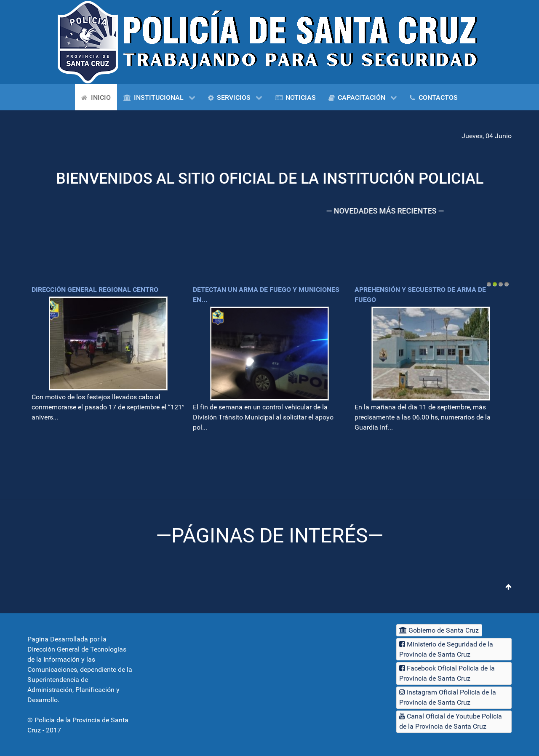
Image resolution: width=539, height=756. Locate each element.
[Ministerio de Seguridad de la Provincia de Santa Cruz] (454, 649)
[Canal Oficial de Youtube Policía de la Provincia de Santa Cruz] (454, 722)
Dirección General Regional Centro (95, 290)
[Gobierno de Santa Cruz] (439, 630)
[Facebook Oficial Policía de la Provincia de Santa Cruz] (454, 673)
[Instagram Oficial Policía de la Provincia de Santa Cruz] (454, 698)
